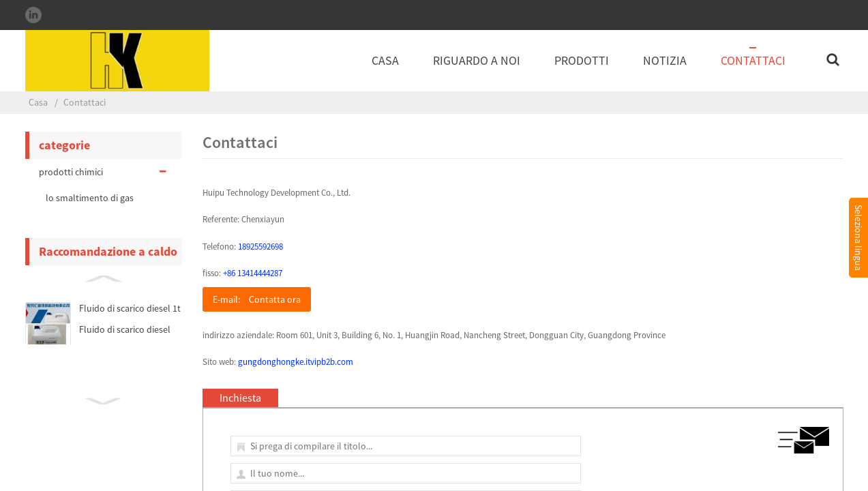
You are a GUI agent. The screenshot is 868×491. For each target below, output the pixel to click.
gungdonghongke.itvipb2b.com (296, 362)
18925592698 (260, 247)
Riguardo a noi (477, 60)
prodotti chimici (104, 172)
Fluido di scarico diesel (125, 329)
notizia (665, 60)
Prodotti (582, 60)
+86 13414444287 (253, 273)
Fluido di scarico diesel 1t (130, 308)
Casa (385, 60)
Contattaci (753, 60)
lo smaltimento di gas (90, 198)
